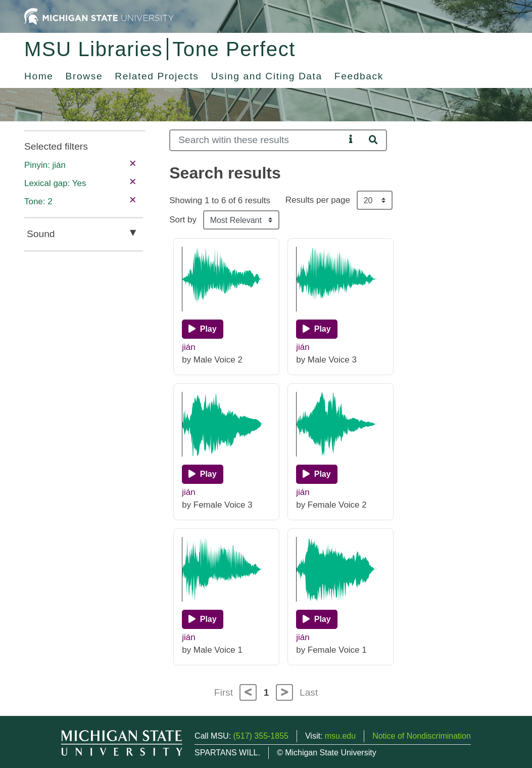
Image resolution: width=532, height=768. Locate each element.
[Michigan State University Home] (99, 16)
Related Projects (157, 76)
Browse (84, 76)
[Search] (257, 140)
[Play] (202, 329)
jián (188, 347)
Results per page (318, 200)
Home (39, 76)
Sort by (183, 220)
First (224, 692)
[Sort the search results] (241, 220)
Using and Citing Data (267, 76)
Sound (41, 234)
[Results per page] (375, 200)
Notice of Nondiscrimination (422, 736)
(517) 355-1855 (261, 736)
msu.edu (340, 736)
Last (309, 692)
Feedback (359, 76)
